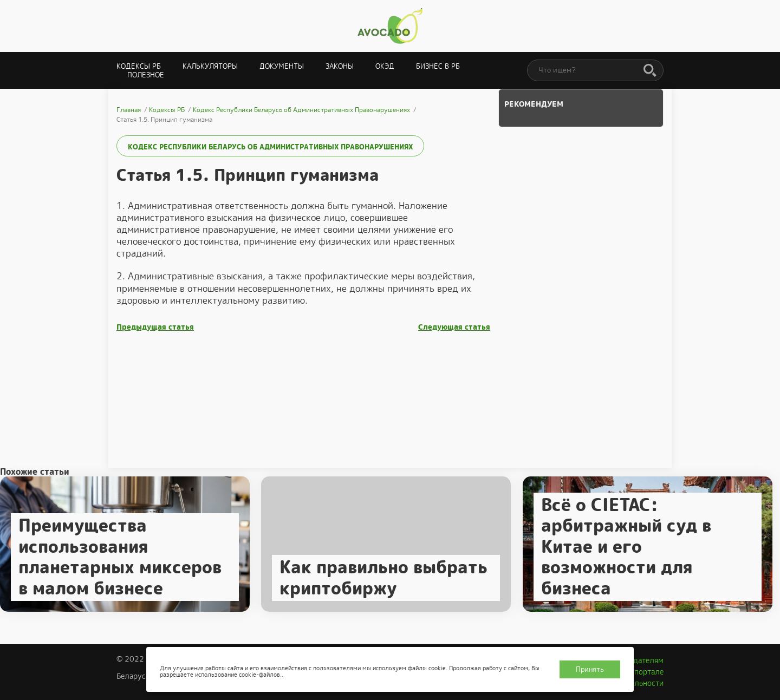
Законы (340, 66)
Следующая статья (454, 327)
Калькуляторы (210, 66)
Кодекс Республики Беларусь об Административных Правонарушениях (270, 147)
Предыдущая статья (155, 327)
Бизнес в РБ (438, 66)
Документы (282, 66)
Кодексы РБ (139, 66)
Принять (590, 669)
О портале (645, 672)
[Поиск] (650, 71)
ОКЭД (385, 66)
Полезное (146, 75)
